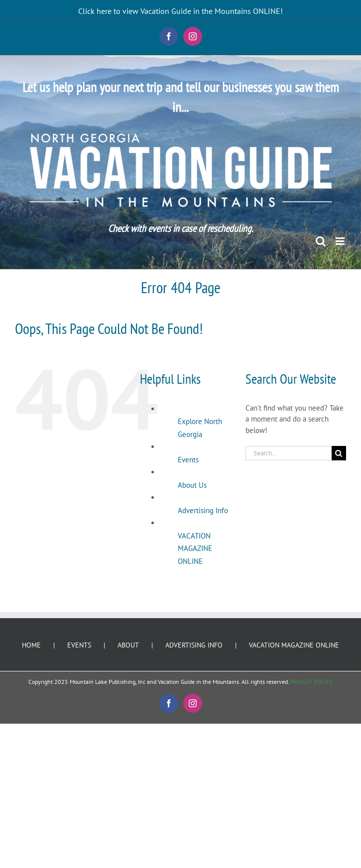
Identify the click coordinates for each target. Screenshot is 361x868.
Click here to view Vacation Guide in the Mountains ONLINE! (180, 11)
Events (188, 460)
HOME (31, 645)
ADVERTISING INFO (194, 645)
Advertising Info (203, 510)
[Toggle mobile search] (321, 241)
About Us (192, 485)
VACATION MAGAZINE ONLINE (195, 548)
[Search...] (289, 453)
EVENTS (79, 645)
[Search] (339, 453)
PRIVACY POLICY (311, 682)
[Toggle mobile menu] (341, 241)
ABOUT (128, 645)
